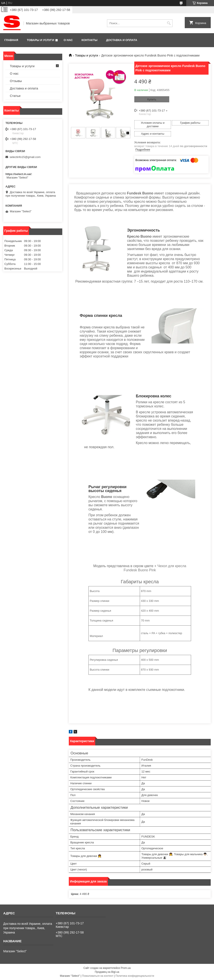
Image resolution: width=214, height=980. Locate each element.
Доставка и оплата (122, 40)
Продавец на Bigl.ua (107, 972)
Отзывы (16, 81)
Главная (11, 40)
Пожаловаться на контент (98, 976)
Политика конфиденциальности (135, 976)
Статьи (15, 96)
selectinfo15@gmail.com (25, 157)
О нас (68, 40)
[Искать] (169, 23)
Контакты (89, 40)
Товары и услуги (41, 40)
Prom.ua (126, 968)
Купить (152, 99)
